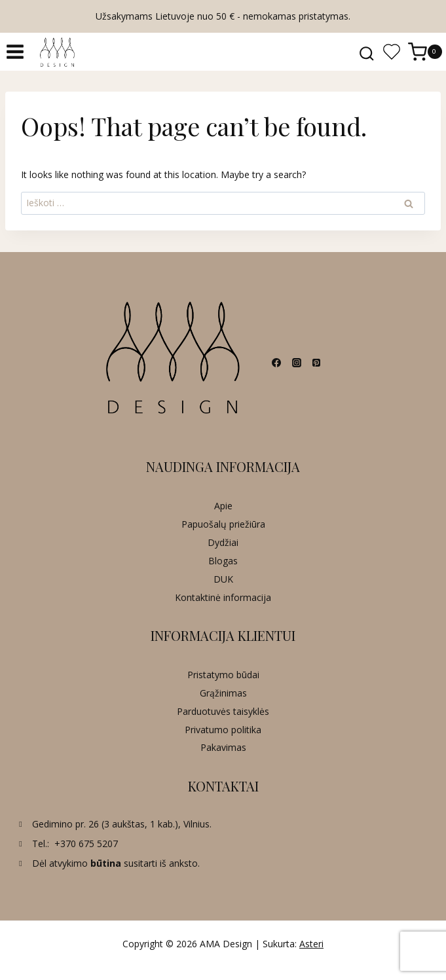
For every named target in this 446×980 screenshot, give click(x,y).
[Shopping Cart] (427, 52)
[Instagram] (297, 363)
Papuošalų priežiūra (223, 524)
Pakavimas (223, 747)
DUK (223, 579)
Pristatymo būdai (223, 675)
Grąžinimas (223, 693)
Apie (223, 506)
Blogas (223, 561)
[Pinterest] (316, 363)
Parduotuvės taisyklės (223, 711)
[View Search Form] (367, 52)
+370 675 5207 (86, 844)
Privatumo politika (223, 730)
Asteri (311, 944)
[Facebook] (276, 363)
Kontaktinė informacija (223, 597)
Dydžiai (223, 542)
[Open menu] (15, 52)
